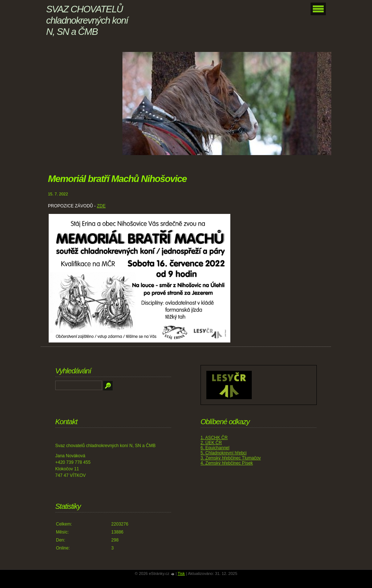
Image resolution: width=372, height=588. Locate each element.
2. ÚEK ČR (211, 443)
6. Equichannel (215, 448)
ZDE (101, 206)
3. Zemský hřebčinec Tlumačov (231, 458)
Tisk (181, 573)
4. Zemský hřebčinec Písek (227, 463)
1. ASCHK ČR (214, 438)
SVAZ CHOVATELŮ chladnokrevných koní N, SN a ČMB (87, 20)
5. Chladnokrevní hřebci (224, 453)
